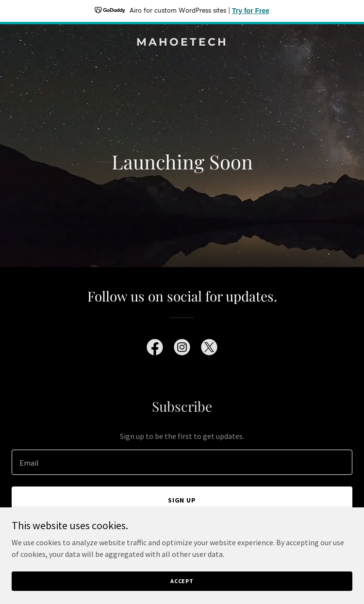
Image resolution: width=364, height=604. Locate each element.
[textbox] (182, 462)
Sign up (182, 500)
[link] (182, 43)
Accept (182, 581)
